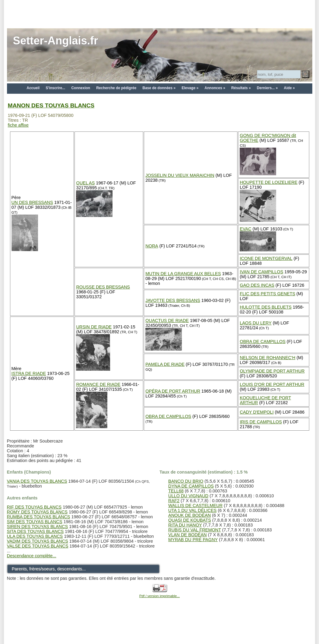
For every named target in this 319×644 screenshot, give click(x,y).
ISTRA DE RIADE (29, 373)
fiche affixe (18, 125)
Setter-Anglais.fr (56, 41)
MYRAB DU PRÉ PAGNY (193, 540)
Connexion (81, 88)
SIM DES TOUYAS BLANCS (35, 522)
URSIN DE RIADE (94, 327)
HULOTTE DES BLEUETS (265, 307)
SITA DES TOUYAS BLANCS (35, 531)
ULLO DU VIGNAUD (188, 496)
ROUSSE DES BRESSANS (103, 287)
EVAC (245, 229)
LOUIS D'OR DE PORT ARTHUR (272, 384)
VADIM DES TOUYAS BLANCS (38, 541)
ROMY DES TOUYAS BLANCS (37, 512)
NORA (152, 246)
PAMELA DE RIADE (165, 364)
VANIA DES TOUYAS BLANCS (37, 481)
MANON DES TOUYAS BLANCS (51, 105)
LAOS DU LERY (256, 323)
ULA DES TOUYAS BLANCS (35, 536)
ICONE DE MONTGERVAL (266, 258)
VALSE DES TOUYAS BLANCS (38, 546)
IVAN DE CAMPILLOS (261, 272)
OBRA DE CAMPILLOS (262, 341)
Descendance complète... (32, 556)
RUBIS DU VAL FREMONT (194, 530)
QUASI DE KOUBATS (189, 520)
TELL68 (176, 491)
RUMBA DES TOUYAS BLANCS (39, 517)
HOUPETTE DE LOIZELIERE (269, 182)
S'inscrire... (55, 88)
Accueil (33, 88)
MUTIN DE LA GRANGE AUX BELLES (183, 274)
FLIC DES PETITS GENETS (267, 294)
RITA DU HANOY (185, 525)
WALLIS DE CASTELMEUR (195, 506)
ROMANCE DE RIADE (98, 384)
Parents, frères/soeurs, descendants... (49, 569)
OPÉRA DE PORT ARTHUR (173, 391)
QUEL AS (85, 183)
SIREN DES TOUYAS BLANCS (38, 527)
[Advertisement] (160, 14)
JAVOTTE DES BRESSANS (173, 300)
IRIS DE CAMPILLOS (261, 422)
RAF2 (174, 501)
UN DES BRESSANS (32, 202)
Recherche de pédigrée (116, 88)
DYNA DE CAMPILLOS (191, 486)
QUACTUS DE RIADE (167, 320)
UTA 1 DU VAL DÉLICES (192, 510)
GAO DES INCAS (257, 285)
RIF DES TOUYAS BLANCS (34, 507)
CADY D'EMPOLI (257, 412)
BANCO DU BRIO (186, 481)
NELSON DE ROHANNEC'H (267, 358)
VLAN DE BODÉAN (187, 535)
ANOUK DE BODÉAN (189, 515)
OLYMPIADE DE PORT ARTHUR (272, 371)
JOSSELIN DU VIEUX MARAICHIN (180, 175)
